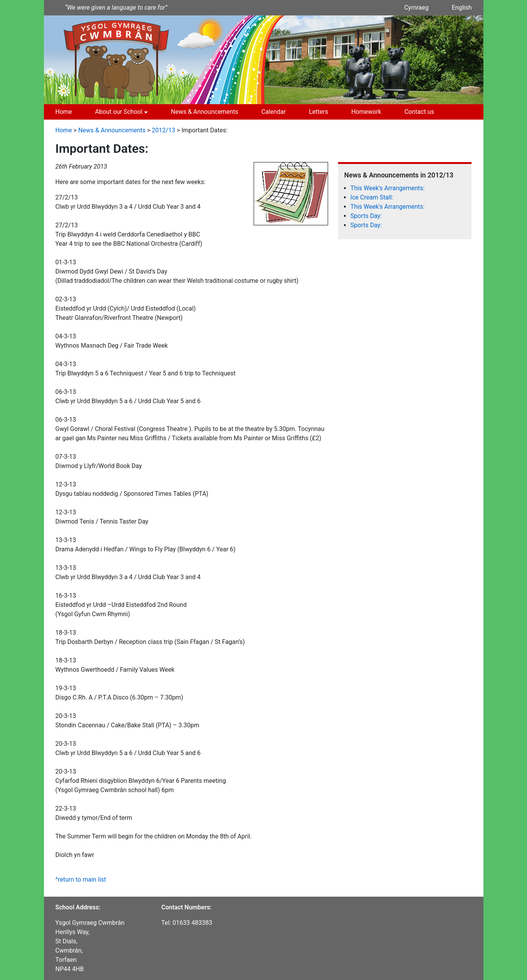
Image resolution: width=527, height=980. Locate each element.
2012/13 (164, 130)
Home (64, 112)
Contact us (419, 112)
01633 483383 (193, 923)
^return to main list (81, 879)
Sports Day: (366, 216)
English (462, 8)
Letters (318, 112)
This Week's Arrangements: (388, 188)
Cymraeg (416, 8)
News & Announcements (205, 112)
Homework (366, 112)
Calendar (274, 112)
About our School (119, 112)
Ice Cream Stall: (372, 197)
